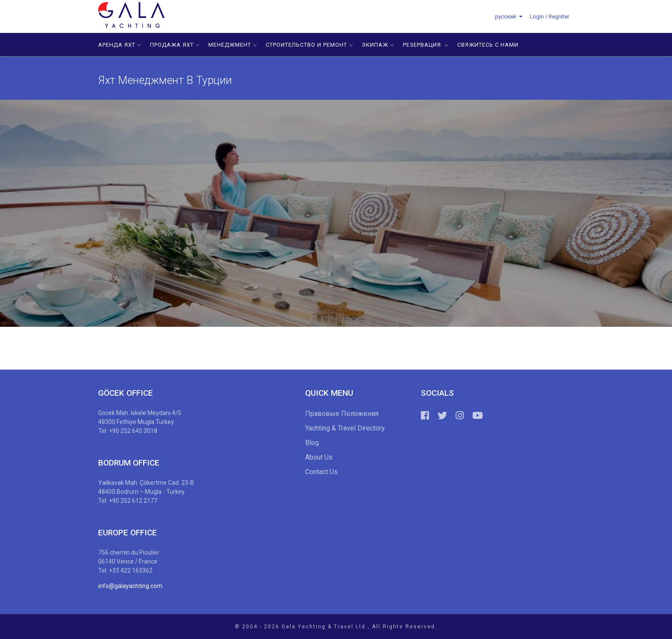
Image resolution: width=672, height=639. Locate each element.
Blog (312, 443)
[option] (336, 213)
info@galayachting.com (130, 586)
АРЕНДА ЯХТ (120, 45)
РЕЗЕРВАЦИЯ (426, 45)
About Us (319, 457)
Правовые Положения (342, 414)
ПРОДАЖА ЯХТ (175, 45)
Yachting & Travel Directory (345, 428)
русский (505, 16)
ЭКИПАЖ (378, 45)
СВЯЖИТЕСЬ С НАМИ (488, 45)
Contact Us (321, 472)
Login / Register (549, 16)
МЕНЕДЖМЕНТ (233, 45)
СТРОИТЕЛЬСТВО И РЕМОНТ (309, 45)
